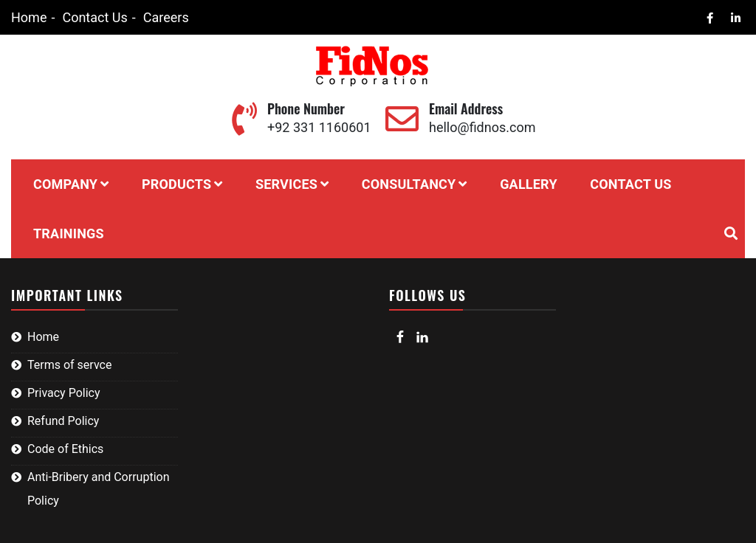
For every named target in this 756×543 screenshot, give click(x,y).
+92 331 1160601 (319, 127)
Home (29, 17)
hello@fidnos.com (482, 127)
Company (65, 184)
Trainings (69, 234)
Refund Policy (63, 421)
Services (286, 184)
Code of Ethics (65, 449)
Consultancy (409, 184)
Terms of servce (69, 365)
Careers (166, 17)
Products (176, 184)
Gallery (529, 184)
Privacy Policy (64, 393)
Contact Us (94, 17)
